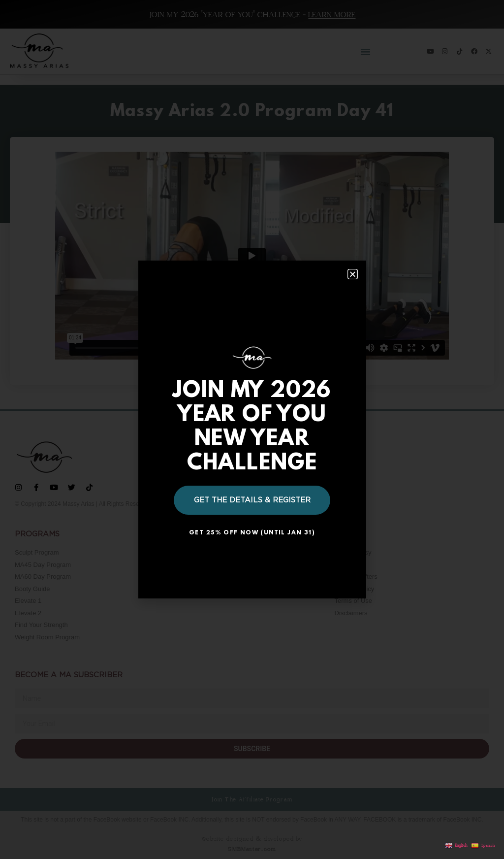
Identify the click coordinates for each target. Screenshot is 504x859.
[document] (252, 429)
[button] (353, 274)
